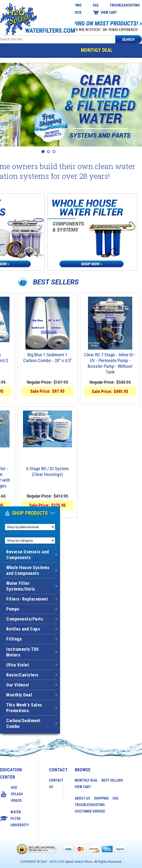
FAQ (96, 5)
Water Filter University (19, 819)
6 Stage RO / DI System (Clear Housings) (47, 472)
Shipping (101, 798)
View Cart (109, 12)
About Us (82, 798)
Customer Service (90, 811)
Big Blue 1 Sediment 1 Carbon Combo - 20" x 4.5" (47, 358)
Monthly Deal (97, 50)
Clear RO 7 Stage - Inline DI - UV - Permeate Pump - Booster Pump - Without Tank (110, 363)
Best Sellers (112, 780)
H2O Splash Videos (17, 794)
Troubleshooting (125, 5)
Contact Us (51, 784)
